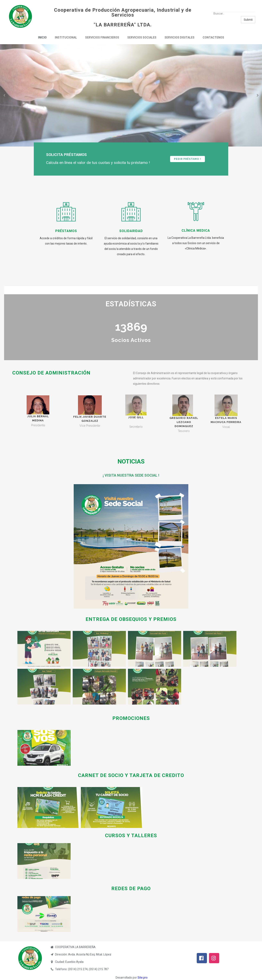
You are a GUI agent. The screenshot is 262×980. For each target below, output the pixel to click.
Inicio (42, 37)
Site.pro (143, 978)
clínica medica (196, 231)
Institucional (66, 37)
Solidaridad (131, 231)
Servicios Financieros (102, 37)
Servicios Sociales (142, 37)
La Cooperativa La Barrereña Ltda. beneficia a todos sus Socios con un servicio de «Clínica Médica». (196, 243)
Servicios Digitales (180, 37)
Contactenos (213, 37)
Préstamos (66, 231)
